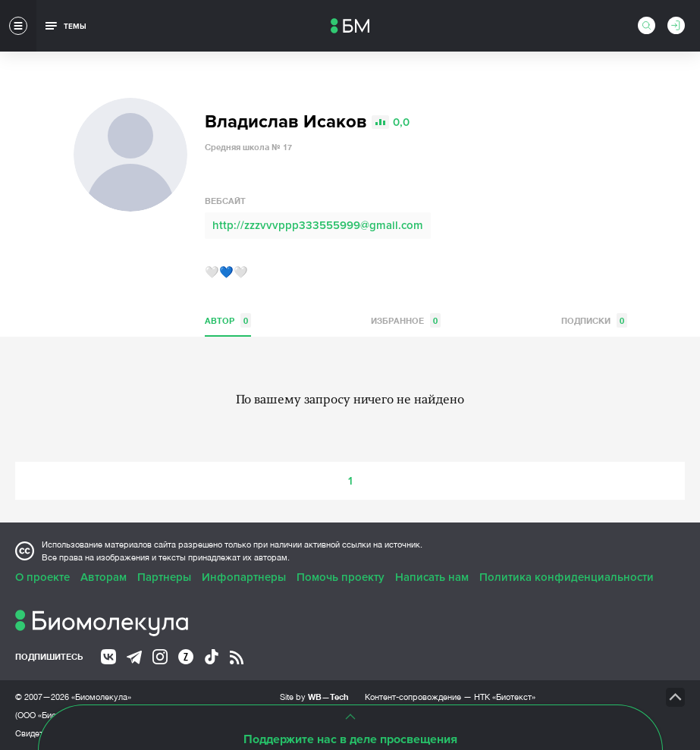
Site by (314, 697)
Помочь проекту (341, 577)
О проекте (42, 577)
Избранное (406, 320)
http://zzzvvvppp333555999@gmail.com (318, 225)
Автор (228, 320)
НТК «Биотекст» (505, 697)
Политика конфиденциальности (567, 577)
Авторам (104, 577)
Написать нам (432, 577)
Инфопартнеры (244, 577)
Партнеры (164, 577)
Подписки (594, 320)
